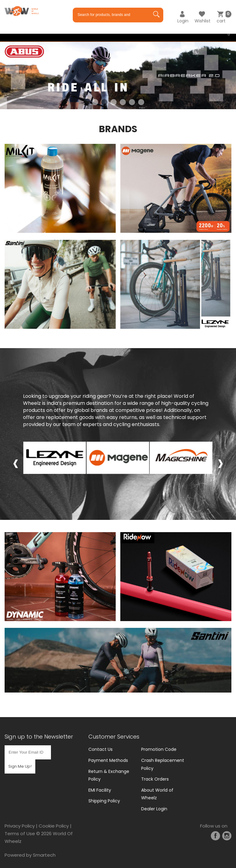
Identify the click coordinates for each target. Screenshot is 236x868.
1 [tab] (95, 102)
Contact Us (101, 749)
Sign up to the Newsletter (39, 737)
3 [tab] (114, 102)
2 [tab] (104, 102)
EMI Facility (100, 790)
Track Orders (155, 779)
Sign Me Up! (20, 766)
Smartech (44, 855)
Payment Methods (108, 760)
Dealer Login (154, 809)
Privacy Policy (20, 826)
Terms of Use (20, 833)
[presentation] (16, 463)
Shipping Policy (104, 801)
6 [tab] (141, 102)
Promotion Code (159, 749)
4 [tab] (123, 102)
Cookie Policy (54, 826)
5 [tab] (132, 102)
